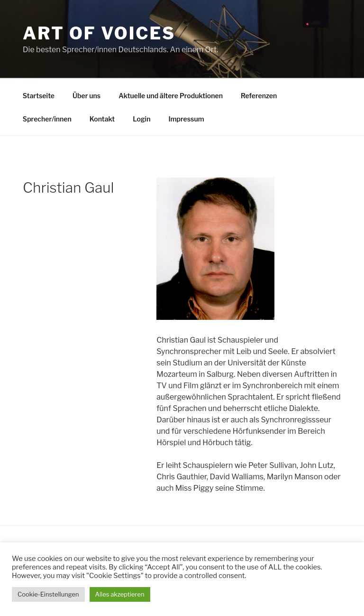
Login (141, 119)
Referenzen (259, 96)
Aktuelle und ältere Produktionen (171, 96)
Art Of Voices (99, 33)
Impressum (186, 119)
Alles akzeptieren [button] (120, 594)
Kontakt (102, 119)
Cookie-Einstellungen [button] (48, 594)
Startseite (39, 96)
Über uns (86, 96)
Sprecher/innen (47, 119)
